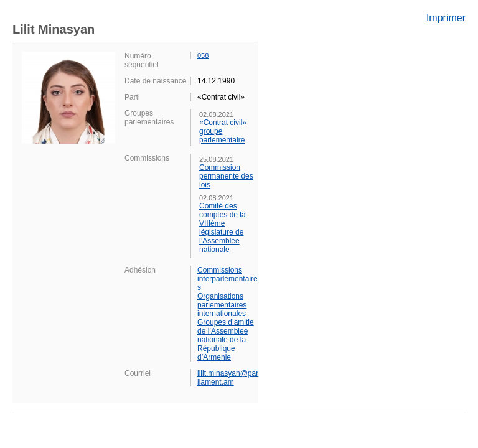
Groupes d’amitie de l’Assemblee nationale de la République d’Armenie (226, 340)
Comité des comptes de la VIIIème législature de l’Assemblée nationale (223, 228)
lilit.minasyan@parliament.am (228, 378)
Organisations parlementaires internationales (222, 305)
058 (203, 55)
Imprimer (446, 18)
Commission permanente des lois (226, 176)
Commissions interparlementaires (227, 279)
